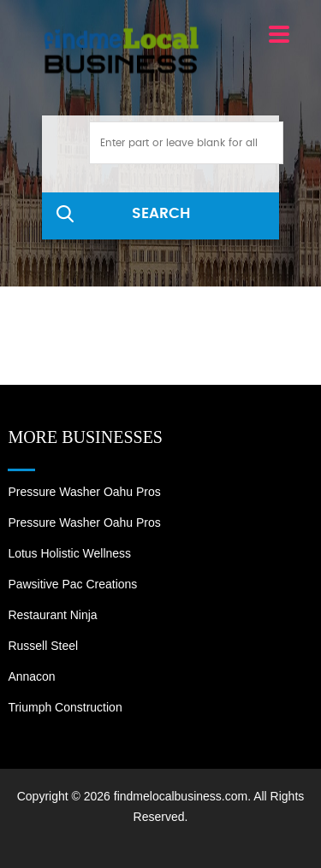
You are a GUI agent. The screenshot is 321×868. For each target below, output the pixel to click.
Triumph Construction (65, 707)
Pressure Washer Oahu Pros (84, 492)
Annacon (31, 676)
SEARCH (161, 213)
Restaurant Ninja (52, 615)
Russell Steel (43, 646)
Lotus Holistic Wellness (69, 553)
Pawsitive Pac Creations (72, 584)
